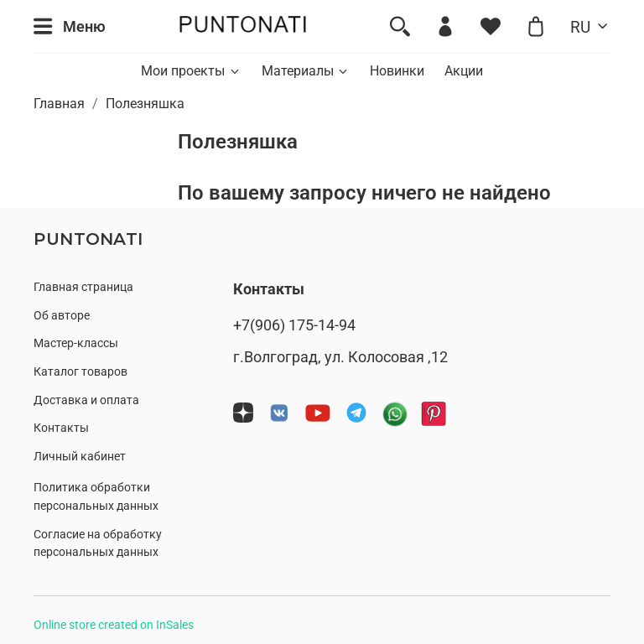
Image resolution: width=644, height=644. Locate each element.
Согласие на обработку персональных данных (98, 544)
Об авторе (62, 316)
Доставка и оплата (86, 400)
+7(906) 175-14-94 (294, 325)
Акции (464, 71)
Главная (59, 104)
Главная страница (83, 287)
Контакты (61, 428)
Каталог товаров (80, 372)
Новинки (397, 71)
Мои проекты (191, 71)
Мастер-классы (76, 343)
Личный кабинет (80, 457)
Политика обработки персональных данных (96, 497)
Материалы (306, 71)
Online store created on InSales (114, 625)
